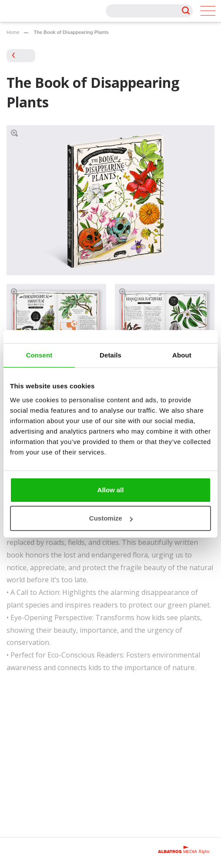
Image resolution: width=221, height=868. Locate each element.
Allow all (111, 490)
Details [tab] (110, 355)
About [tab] (182, 355)
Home (13, 32)
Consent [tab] (39, 355)
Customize (111, 518)
